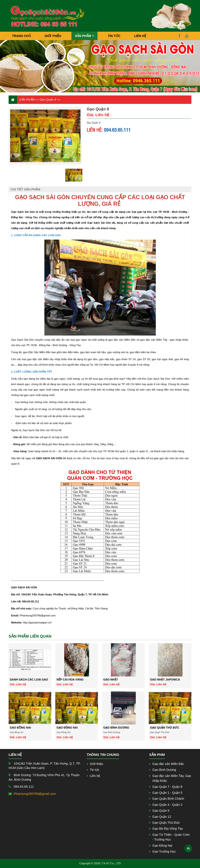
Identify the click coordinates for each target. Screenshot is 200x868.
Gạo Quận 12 (162, 817)
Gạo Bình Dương (116, 728)
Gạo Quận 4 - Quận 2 (167, 805)
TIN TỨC (114, 36)
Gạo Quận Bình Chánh (168, 799)
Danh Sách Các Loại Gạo (29, 680)
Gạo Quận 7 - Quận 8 (167, 787)
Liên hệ (95, 776)
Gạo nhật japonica (165, 680)
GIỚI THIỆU (53, 36)
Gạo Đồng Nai (67, 728)
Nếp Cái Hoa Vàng (70, 680)
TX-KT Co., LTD (111, 863)
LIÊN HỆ (140, 36)
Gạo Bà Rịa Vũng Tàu (168, 829)
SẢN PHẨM (83, 36)
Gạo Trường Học (164, 851)
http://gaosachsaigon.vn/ (37, 623)
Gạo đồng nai (20, 728)
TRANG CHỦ (21, 36)
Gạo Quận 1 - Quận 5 (167, 793)
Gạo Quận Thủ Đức (165, 728)
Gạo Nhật (111, 680)
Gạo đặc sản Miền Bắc (168, 764)
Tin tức (95, 770)
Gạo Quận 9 (48, 100)
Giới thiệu (96, 764)
